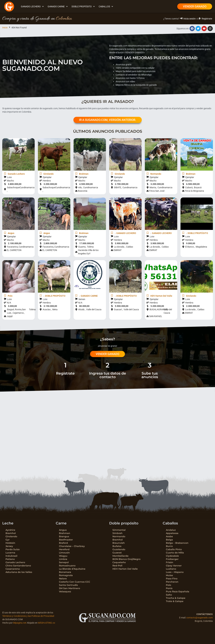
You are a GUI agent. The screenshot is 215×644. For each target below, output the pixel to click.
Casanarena (13, 569)
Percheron (172, 582)
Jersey (9, 546)
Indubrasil (11, 556)
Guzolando (119, 549)
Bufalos (117, 546)
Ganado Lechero (15, 562)
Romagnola (66, 575)
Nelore (63, 579)
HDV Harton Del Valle (125, 569)
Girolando (11, 536)
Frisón (170, 562)
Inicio (5, 28)
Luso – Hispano (175, 572)
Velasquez (65, 592)
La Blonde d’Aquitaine (72, 569)
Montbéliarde (120, 556)
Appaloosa (172, 533)
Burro (169, 546)
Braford (63, 543)
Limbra (63, 559)
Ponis (169, 588)
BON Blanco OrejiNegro (126, 559)
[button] (33, 7)
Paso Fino (172, 579)
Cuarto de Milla (175, 553)
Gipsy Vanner (174, 566)
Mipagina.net (20, 623)
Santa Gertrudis (68, 585)
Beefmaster (66, 540)
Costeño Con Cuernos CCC (75, 582)
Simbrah (117, 533)
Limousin (64, 553)
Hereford (64, 549)
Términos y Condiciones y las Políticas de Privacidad (28, 616)
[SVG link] (107, 618)
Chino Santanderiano (18, 566)
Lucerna (10, 553)
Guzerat (117, 553)
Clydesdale (172, 556)
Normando (119, 536)
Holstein (10, 543)
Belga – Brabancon (177, 543)
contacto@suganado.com (200, 618)
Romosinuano (67, 566)
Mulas (169, 575)
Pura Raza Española (178, 592)
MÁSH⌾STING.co (46, 623)
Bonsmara (65, 572)
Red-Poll (117, 566)
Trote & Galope (175, 601)
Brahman (65, 533)
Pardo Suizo (13, 549)
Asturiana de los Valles (19, 572)
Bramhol (11, 533)
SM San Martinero (70, 588)
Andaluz (171, 530)
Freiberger (172, 559)
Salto (169, 595)
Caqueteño (119, 562)
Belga (169, 540)
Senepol (64, 562)
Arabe (169, 536)
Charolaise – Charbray (72, 546)
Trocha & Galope (176, 598)
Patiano (10, 559)
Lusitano (171, 569)
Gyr (8, 540)
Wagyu (63, 556)
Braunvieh (119, 543)
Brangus (64, 536)
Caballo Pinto (174, 549)
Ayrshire (10, 530)
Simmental (119, 530)
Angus (63, 530)
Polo (169, 585)
